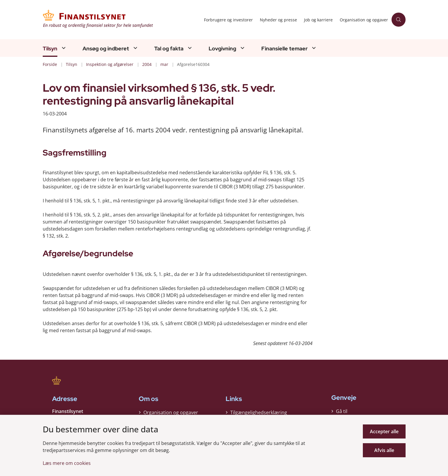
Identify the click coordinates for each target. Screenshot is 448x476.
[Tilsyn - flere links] (63, 48)
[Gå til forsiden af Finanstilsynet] (122, 20)
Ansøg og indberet (106, 49)
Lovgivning (222, 49)
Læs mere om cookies (67, 463)
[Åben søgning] (399, 20)
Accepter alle (384, 431)
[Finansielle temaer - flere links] (313, 48)
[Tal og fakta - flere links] (189, 48)
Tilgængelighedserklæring (259, 412)
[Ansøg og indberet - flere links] (135, 48)
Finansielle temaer (284, 49)
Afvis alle (384, 450)
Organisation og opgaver (171, 412)
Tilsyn (50, 49)
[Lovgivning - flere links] (242, 48)
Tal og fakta (169, 49)
